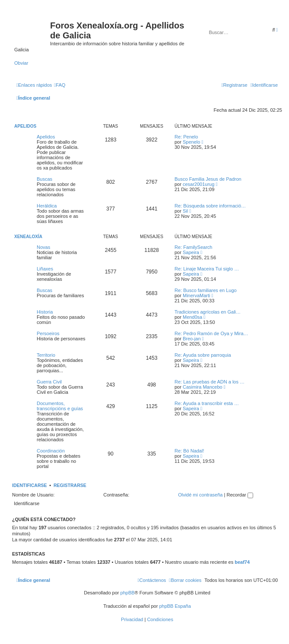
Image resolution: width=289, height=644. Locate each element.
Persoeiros (48, 333)
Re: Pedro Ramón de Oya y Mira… (211, 333)
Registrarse (70, 485)
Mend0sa (192, 317)
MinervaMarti (197, 295)
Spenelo (191, 142)
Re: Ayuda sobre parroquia (203, 355)
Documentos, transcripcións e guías (60, 406)
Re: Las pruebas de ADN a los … (210, 382)
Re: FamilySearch (193, 247)
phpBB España (175, 606)
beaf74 (242, 562)
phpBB (128, 593)
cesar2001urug (198, 184)
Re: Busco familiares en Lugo (206, 290)
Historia (45, 312)
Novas (43, 247)
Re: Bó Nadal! (189, 451)
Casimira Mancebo (203, 387)
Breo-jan (192, 339)
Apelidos (25, 126)
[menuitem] (60, 85)
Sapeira (191, 252)
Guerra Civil (49, 382)
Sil (185, 211)
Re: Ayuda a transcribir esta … (207, 403)
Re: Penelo (186, 137)
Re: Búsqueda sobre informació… (210, 206)
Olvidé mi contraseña (200, 495)
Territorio (46, 355)
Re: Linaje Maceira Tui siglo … (207, 269)
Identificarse (30, 485)
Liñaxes (45, 269)
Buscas (44, 179)
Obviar (21, 63)
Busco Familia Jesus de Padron (208, 179)
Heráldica (47, 206)
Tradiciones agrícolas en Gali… (208, 312)
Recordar (240, 495)
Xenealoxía (28, 237)
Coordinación (51, 451)
